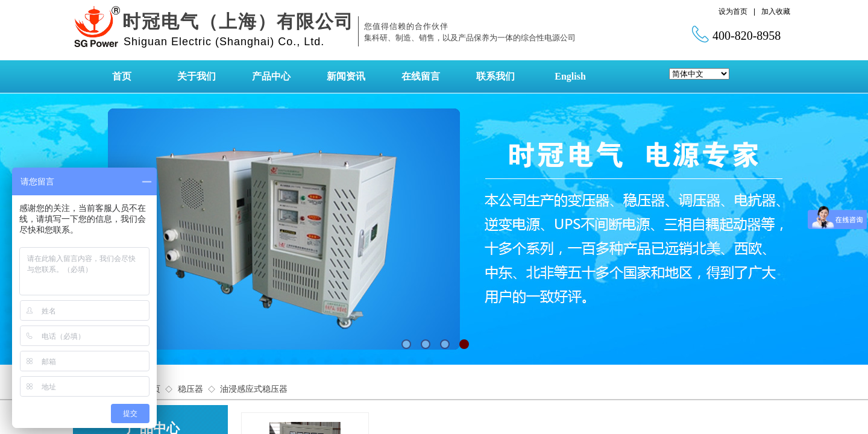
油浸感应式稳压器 (254, 389)
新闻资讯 (346, 76)
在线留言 (421, 76)
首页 (122, 76)
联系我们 (495, 76)
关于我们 (197, 76)
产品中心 (271, 76)
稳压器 (190, 389)
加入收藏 (776, 11)
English (570, 76)
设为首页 (733, 11)
